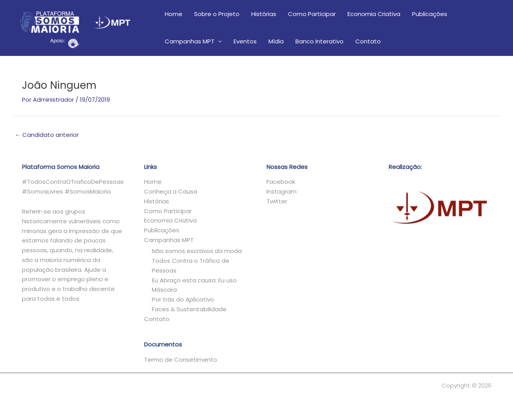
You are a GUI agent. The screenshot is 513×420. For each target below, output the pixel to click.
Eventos (245, 41)
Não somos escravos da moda (197, 251)
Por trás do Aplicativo (183, 299)
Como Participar (312, 14)
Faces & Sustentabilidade (189, 309)
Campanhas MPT (190, 41)
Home (174, 14)
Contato (368, 41)
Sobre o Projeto (217, 14)
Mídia (276, 41)
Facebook (281, 182)
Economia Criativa (374, 14)
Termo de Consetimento (181, 360)
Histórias (264, 14)
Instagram (282, 191)
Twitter (277, 201)
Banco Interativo (319, 41)
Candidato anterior (47, 135)
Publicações (430, 14)
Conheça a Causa (171, 191)
